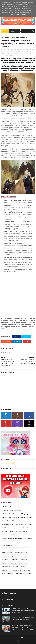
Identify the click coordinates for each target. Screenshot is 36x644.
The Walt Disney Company (10, 542)
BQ (10, 517)
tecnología (27, 570)
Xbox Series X (13, 55)
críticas (4, 563)
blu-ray (11, 556)
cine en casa (6, 560)
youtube (28, 574)
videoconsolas (21, 53)
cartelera (24, 556)
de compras (12, 563)
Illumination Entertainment (24, 524)
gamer (21, 49)
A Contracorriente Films (9, 514)
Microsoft (26, 528)
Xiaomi (4, 556)
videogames (30, 53)
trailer (4, 574)
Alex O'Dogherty (23, 514)
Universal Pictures (7, 553)
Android (4, 517)
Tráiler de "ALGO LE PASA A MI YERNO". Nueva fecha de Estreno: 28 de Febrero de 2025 (23, 628)
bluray (17, 556)
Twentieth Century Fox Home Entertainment (15, 549)
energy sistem (6, 567)
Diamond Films (12, 521)
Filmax (20, 521)
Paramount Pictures (22, 531)
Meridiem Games (15, 528)
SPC (14, 535)
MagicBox (5, 528)
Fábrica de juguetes (8, 524)
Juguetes (32, 49)
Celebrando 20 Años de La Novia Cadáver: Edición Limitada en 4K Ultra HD (23, 611)
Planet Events (6, 535)
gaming (27, 49)
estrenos (16, 567)
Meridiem (4, 51)
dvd (26, 563)
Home (5, 31)
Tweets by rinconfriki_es (9, 463)
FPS (18, 49)
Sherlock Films (22, 535)
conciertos (15, 560)
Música (12, 531)
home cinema (6, 570)
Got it (23, 15)
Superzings (29, 538)
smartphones (17, 570)
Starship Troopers (20, 51)
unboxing (11, 574)
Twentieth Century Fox (9, 545)
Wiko (27, 553)
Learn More (15, 15)
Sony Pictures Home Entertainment (12, 538)
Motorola (4, 531)
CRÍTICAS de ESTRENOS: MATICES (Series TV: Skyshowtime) (23, 618)
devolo (20, 563)
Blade (23, 517)
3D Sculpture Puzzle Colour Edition (12, 510)
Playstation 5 (11, 51)
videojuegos (5, 55)
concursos (24, 560)
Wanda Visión (19, 553)
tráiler (14, 53)
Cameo (30, 517)
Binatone (16, 517)
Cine (3, 521)
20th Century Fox (7, 507)
